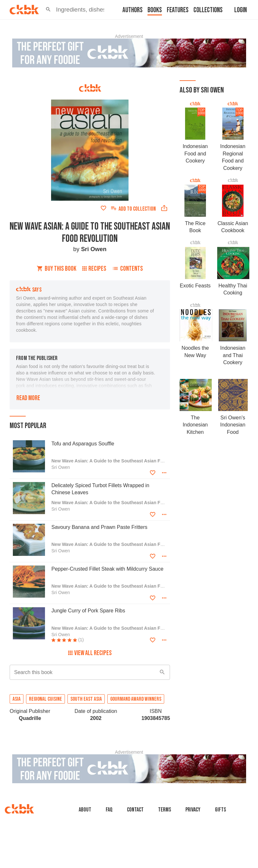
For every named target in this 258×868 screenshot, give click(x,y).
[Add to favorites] (103, 208)
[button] (48, 10)
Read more (28, 398)
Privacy (193, 810)
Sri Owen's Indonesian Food (233, 425)
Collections (208, 10)
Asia (17, 699)
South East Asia (86, 699)
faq (109, 810)
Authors (133, 10)
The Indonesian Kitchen (195, 425)
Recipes (94, 269)
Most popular (28, 426)
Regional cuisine (45, 699)
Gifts (220, 810)
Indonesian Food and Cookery (195, 153)
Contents (128, 269)
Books (155, 10)
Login (240, 10)
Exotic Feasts (195, 286)
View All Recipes (90, 653)
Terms (165, 810)
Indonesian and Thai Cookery (233, 355)
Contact (135, 810)
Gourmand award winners (136, 699)
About (85, 810)
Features (178, 10)
